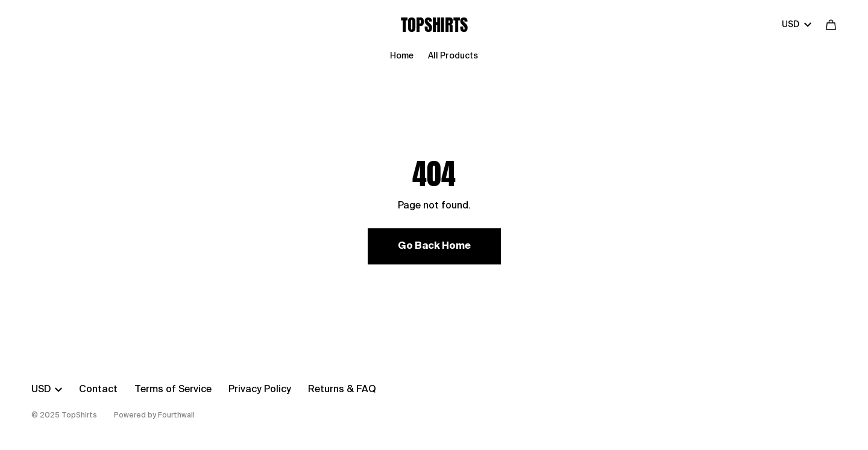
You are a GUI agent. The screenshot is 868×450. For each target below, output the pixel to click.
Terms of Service (173, 390)
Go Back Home (434, 246)
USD (797, 25)
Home (402, 56)
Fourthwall (176, 416)
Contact (98, 390)
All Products (453, 56)
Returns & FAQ (342, 390)
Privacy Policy (260, 390)
